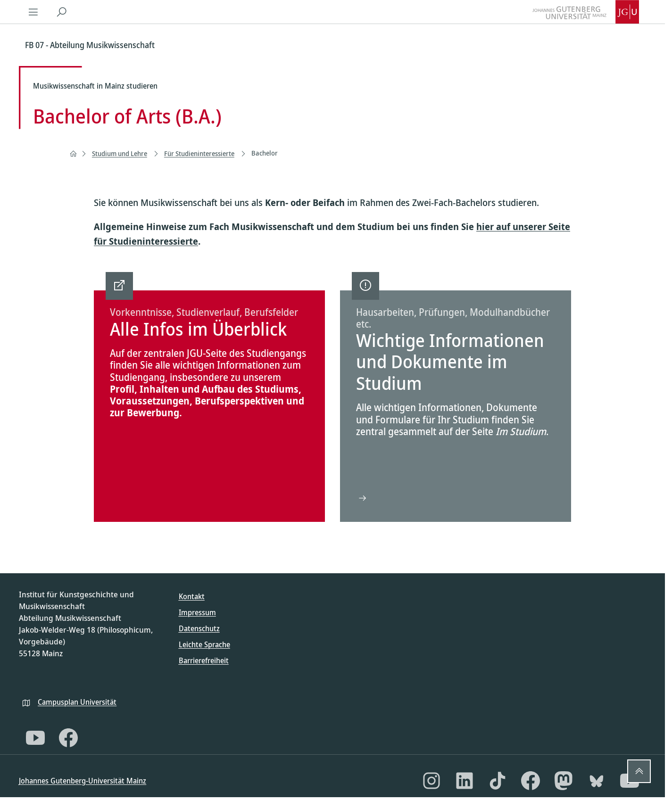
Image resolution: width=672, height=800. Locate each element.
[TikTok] (498, 781)
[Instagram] (431, 781)
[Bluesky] (597, 781)
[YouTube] (35, 738)
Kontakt (192, 596)
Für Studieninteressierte (199, 153)
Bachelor (265, 153)
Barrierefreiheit (204, 660)
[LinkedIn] (465, 781)
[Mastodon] (564, 781)
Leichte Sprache (204, 644)
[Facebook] (68, 738)
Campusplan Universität (77, 702)
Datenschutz (199, 628)
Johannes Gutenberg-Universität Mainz (83, 781)
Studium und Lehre (120, 153)
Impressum (197, 612)
